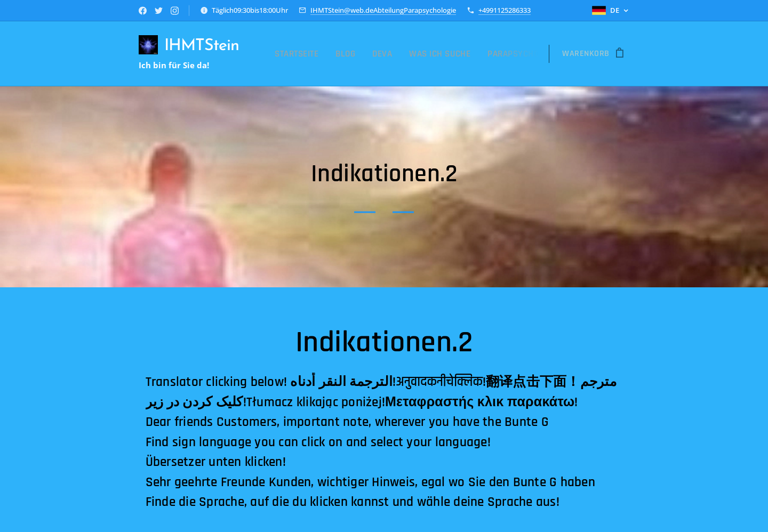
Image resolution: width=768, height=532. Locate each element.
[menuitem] (313, 54)
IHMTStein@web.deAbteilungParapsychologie (383, 10)
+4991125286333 (505, 10)
